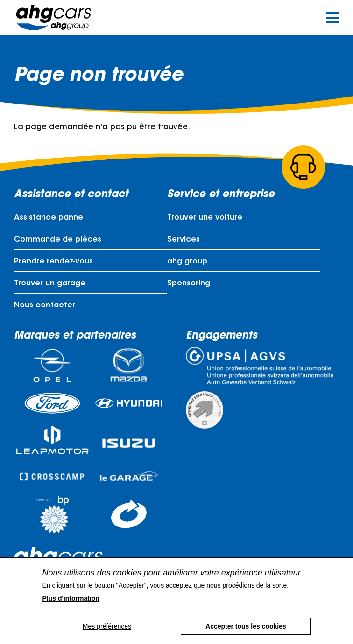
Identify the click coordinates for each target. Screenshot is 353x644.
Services (184, 240)
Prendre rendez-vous (53, 262)
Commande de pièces (58, 240)
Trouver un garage (50, 284)
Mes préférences (107, 634)
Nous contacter (45, 305)
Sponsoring (189, 284)
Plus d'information (71, 606)
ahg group (187, 262)
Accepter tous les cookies (246, 634)
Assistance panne (49, 218)
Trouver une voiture (205, 218)
